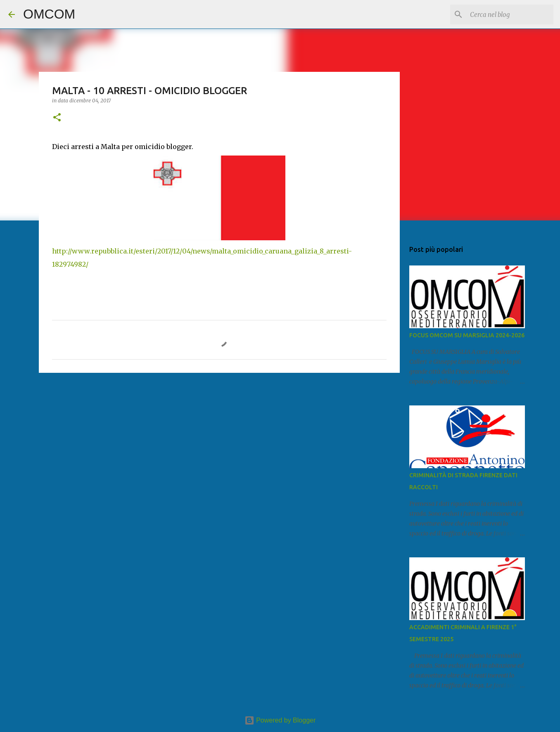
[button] (57, 118)
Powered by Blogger (280, 720)
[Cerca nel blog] (510, 14)
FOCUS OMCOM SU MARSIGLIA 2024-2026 (467, 335)
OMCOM (49, 14)
